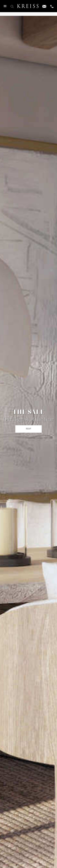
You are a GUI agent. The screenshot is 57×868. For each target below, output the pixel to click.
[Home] (28, 6)
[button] (5, 6)
